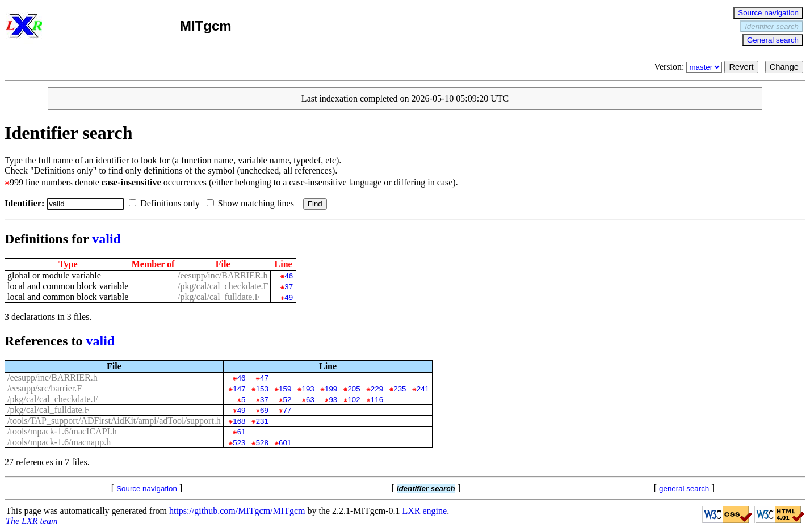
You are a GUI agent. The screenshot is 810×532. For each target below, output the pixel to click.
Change (784, 67)
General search (773, 40)
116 (377, 400)
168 (239, 421)
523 (239, 443)
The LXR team (32, 521)
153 (262, 389)
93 (333, 400)
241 (423, 389)
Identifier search (772, 26)
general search (684, 489)
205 (354, 389)
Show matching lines (253, 203)
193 (308, 389)
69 (264, 410)
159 (285, 389)
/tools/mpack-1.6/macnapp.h (59, 442)
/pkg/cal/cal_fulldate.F (219, 297)
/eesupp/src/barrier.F (45, 388)
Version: (689, 67)
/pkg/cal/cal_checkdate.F (223, 286)
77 (288, 410)
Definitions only (166, 203)
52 (288, 400)
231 (262, 421)
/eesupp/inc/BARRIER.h (223, 275)
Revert (741, 67)
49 (289, 297)
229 (377, 389)
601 (285, 443)
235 (400, 389)
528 (262, 443)
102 (354, 400)
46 (289, 276)
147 (239, 389)
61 (242, 432)
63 (310, 400)
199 (331, 389)
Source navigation (768, 13)
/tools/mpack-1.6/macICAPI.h (62, 431)
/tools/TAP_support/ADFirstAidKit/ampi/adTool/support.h (114, 421)
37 (289, 287)
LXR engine (425, 511)
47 (264, 378)
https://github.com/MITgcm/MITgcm (237, 511)
